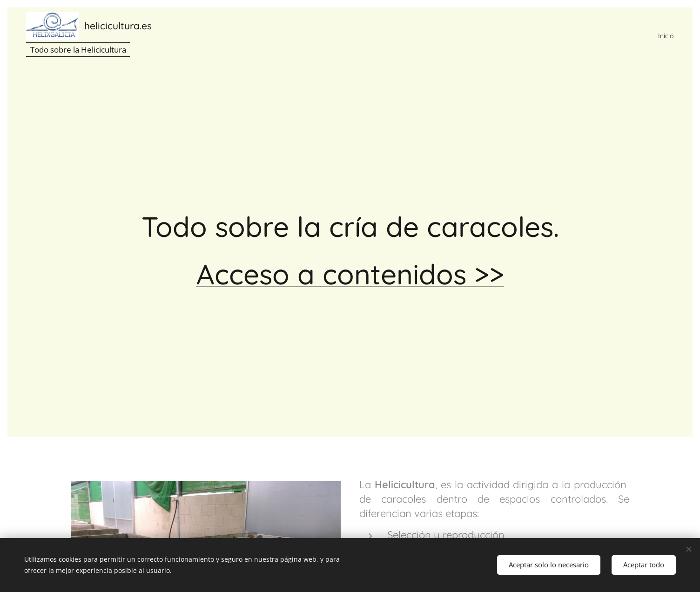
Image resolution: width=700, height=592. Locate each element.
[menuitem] (663, 36)
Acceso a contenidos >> (350, 274)
